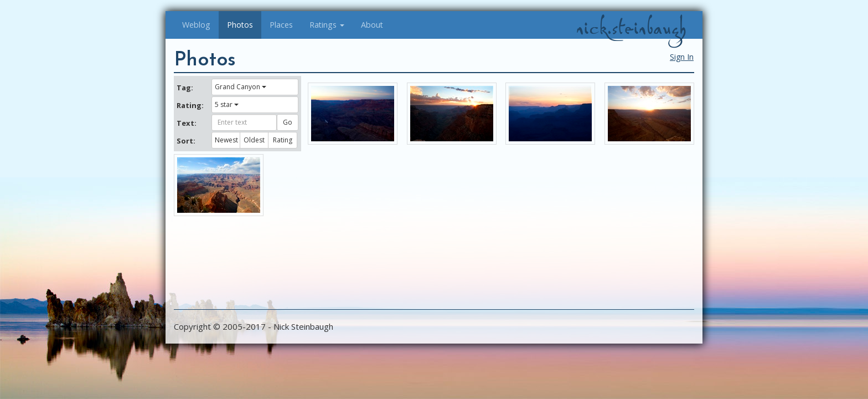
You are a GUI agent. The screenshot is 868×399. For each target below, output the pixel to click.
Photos (240, 25)
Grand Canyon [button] (241, 87)
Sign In (682, 57)
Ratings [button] (327, 25)
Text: (187, 123)
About (372, 25)
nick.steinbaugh (631, 28)
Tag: (185, 88)
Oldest (254, 140)
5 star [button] (227, 104)
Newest (226, 140)
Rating (283, 140)
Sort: (186, 141)
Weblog (196, 25)
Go (288, 122)
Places (281, 25)
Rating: (190, 105)
